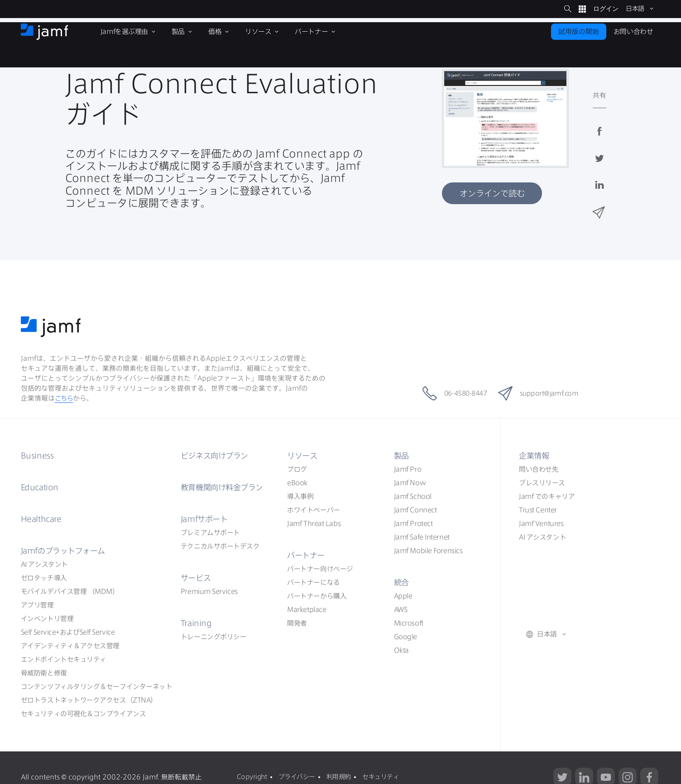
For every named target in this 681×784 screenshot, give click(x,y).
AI (44, 564)
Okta (401, 650)
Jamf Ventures (541, 523)
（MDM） (70, 591)
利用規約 (342, 777)
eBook (297, 483)
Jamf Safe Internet (422, 537)
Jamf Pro (408, 469)
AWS (401, 610)
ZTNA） (89, 700)
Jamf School (413, 496)
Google (405, 637)
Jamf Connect (415, 510)
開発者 (297, 623)
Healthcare (43, 519)
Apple (403, 596)
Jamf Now (410, 483)
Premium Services (209, 591)
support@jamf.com (545, 393)
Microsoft (409, 623)
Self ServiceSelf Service (68, 632)
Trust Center (538, 510)
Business (38, 455)
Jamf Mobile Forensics (428, 551)
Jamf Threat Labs (314, 523)
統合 (402, 582)
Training (197, 623)
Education (41, 487)
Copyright (252, 777)
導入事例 (300, 496)
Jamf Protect (413, 523)
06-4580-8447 (449, 393)
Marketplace (307, 610)
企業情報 (535, 455)
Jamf (66, 550)
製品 (402, 455)
